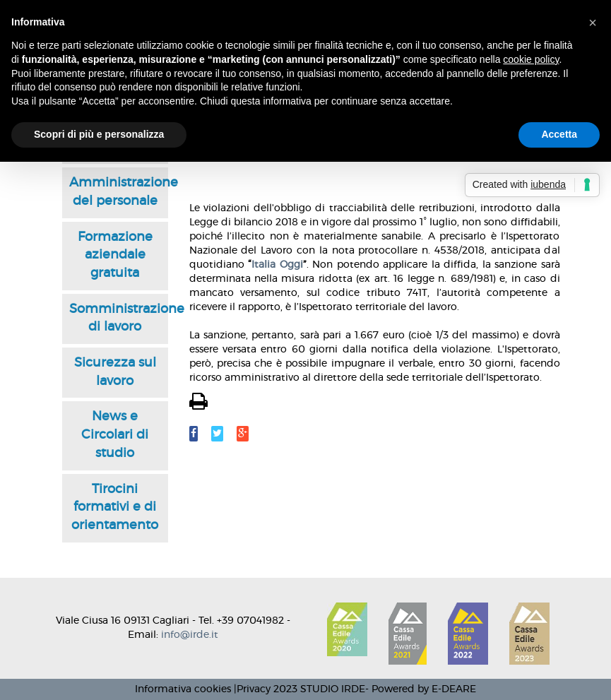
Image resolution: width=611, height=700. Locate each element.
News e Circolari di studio (115, 435)
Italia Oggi (277, 265)
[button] (593, 23)
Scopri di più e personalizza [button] (99, 134)
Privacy (254, 689)
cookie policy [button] (531, 59)
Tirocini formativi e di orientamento (115, 508)
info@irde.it (190, 635)
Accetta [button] (559, 134)
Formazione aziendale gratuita (115, 255)
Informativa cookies (183, 689)
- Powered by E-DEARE (421, 689)
